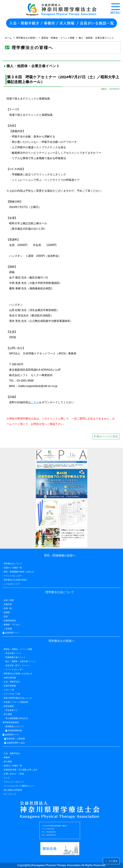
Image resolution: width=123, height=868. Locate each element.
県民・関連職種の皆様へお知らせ (19, 572)
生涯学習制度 (10, 686)
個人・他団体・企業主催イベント (96, 38)
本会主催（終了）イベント (18, 665)
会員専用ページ (11, 735)
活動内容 (8, 604)
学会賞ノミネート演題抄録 (16, 702)
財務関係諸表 (10, 621)
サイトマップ (10, 794)
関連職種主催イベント (16, 657)
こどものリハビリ (12, 584)
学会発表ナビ (12, 710)
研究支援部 (9, 706)
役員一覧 (8, 608)
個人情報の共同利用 (13, 790)
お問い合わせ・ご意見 (14, 774)
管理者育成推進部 (11, 722)
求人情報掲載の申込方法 (17, 718)
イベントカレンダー (13, 576)
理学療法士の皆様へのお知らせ (18, 674)
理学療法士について (13, 564)
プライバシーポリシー (14, 782)
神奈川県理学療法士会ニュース (18, 698)
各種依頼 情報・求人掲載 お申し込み (21, 770)
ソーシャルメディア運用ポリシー (19, 786)
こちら (35, 402)
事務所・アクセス (12, 625)
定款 (6, 616)
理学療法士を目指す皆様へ (16, 580)
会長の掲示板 (10, 678)
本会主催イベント (14, 653)
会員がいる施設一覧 (13, 766)
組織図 (7, 612)
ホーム (8, 38)
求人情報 (8, 762)
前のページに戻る (106, 436)
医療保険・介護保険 (15, 739)
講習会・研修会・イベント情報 (58, 38)
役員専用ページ (11, 633)
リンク (7, 778)
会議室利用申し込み (15, 743)
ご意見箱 (8, 629)
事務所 (7, 757)
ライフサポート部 (12, 694)
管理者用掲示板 (14, 731)
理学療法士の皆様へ (27, 38)
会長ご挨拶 (9, 600)
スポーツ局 (9, 690)
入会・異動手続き (12, 753)
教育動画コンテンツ (15, 726)
